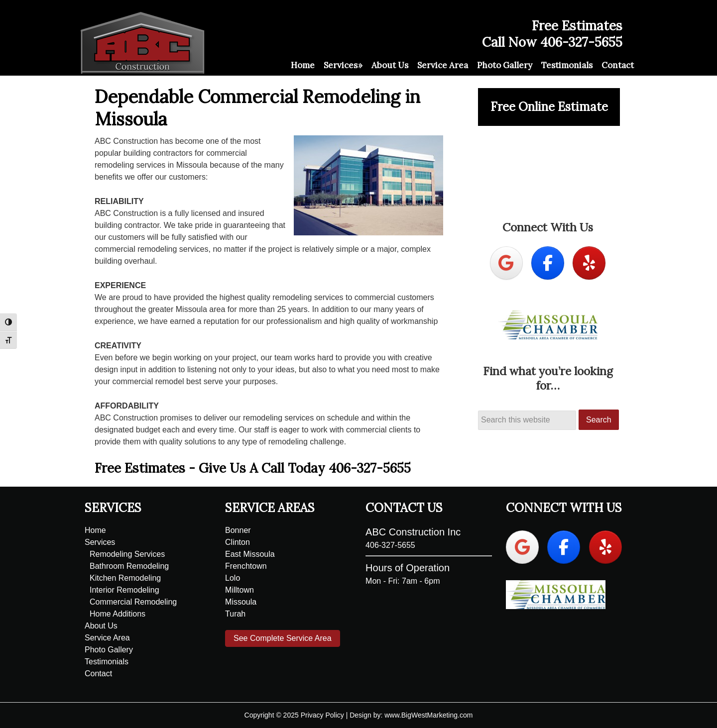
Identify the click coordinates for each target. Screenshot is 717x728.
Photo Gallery (109, 650)
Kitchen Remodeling (125, 578)
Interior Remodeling (124, 590)
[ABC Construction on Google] (506, 263)
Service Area (107, 638)
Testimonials (107, 662)
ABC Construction (143, 42)
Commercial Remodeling (133, 602)
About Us (101, 626)
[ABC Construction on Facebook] (548, 263)
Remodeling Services (127, 554)
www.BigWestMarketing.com (428, 715)
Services (100, 542)
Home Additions (118, 614)
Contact (98, 674)
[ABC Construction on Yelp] (589, 263)
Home (95, 530)
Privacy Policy (322, 715)
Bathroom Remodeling (129, 566)
